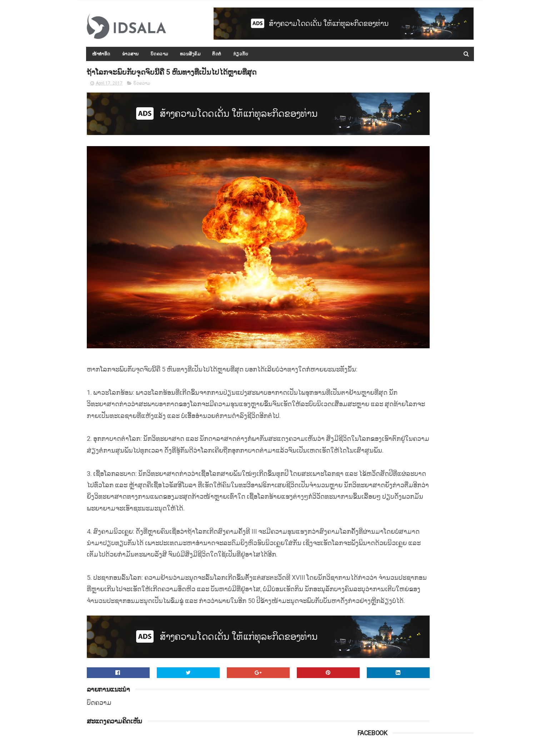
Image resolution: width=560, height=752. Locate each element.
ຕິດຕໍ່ (217, 54)
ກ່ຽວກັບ (241, 54)
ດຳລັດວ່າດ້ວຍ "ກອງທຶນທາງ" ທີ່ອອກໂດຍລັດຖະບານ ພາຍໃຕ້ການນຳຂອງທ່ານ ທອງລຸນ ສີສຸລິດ (431, 452)
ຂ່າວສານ (131, 54)
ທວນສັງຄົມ (190, 54)
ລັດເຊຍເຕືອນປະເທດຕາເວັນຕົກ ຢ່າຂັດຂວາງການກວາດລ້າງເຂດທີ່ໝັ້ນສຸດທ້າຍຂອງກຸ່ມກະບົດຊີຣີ (430, 484)
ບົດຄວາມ (159, 54)
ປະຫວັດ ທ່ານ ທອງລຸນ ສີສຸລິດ (424, 379)
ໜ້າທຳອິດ (102, 54)
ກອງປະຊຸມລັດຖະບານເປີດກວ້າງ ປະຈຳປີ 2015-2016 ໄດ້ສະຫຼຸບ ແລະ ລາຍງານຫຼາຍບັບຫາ (431, 419)
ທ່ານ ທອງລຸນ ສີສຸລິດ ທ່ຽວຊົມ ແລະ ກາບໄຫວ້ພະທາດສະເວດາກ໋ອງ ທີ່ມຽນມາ (429, 354)
